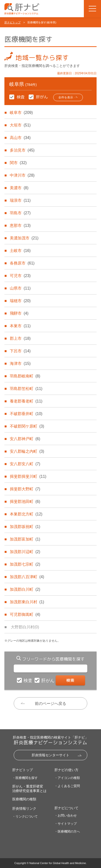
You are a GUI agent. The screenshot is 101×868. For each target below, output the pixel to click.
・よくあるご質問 (67, 786)
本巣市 (20, 326)
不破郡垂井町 (26, 414)
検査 (29, 681)
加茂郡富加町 (25, 539)
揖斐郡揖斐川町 (28, 476)
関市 (18, 163)
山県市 (20, 288)
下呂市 (20, 351)
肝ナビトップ (13, 22)
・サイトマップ (66, 824)
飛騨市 (19, 313)
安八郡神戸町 (25, 439)
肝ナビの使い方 (66, 770)
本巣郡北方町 (26, 514)
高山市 (20, 138)
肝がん (48, 681)
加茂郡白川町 (25, 589)
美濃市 (19, 188)
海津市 (20, 364)
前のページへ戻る (50, 704)
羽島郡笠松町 (26, 389)
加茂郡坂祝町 (25, 527)
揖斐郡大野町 (25, 489)
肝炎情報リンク (24, 808)
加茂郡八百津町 (27, 577)
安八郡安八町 (25, 464)
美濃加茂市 (24, 238)
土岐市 (20, 251)
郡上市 (20, 338)
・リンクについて (25, 816)
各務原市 (22, 263)
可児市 (20, 276)
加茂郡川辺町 (25, 552)
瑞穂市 (20, 301)
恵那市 (20, 225)
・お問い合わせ (66, 815)
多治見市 (22, 150)
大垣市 (20, 125)
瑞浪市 (20, 200)
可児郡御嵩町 (25, 614)
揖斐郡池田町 (25, 502)
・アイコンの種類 (67, 778)
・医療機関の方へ (67, 831)
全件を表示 (66, 97)
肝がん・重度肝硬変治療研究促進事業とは (29, 789)
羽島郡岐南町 (25, 376)
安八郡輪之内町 (27, 451)
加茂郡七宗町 (25, 564)
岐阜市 (21, 113)
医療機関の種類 (24, 799)
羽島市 (20, 213)
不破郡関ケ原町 (27, 426)
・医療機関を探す (25, 778)
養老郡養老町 (26, 401)
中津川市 (22, 175)
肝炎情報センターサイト (50, 755)
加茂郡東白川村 (27, 602)
